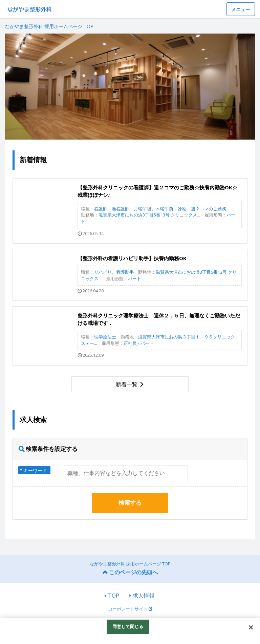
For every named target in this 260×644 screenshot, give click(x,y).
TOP (114, 596)
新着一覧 (127, 384)
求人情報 (144, 596)
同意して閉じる (128, 626)
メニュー (241, 9)
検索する (130, 503)
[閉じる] (251, 627)
